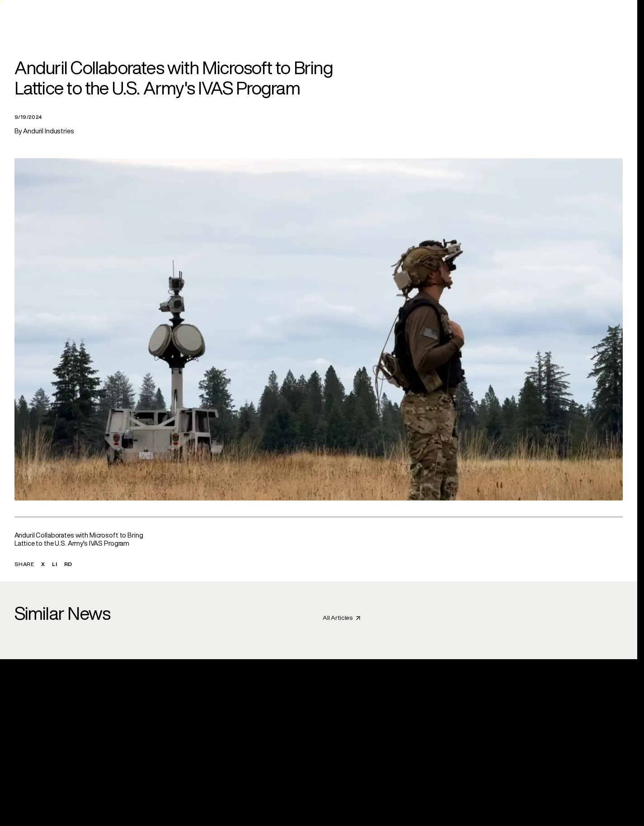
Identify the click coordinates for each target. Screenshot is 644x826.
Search (563, 16)
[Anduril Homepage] (38, 16)
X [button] (43, 564)
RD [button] (68, 564)
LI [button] (54, 564)
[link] (253, 16)
